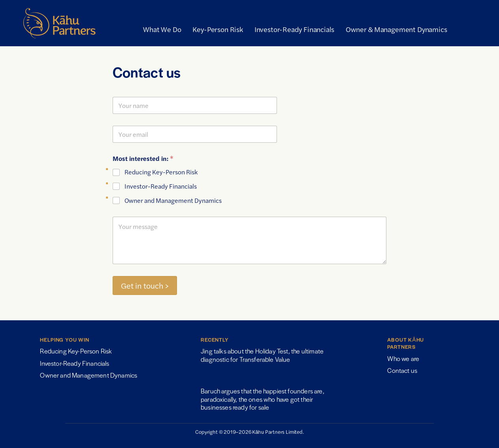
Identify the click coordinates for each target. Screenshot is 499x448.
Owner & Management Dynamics (396, 29)
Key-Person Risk (217, 29)
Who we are (403, 358)
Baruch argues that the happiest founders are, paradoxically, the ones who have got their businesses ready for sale (263, 399)
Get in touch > (145, 285)
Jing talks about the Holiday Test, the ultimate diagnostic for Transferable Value (262, 355)
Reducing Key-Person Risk (161, 172)
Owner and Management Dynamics (173, 201)
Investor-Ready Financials (295, 29)
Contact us (402, 370)
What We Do (162, 29)
